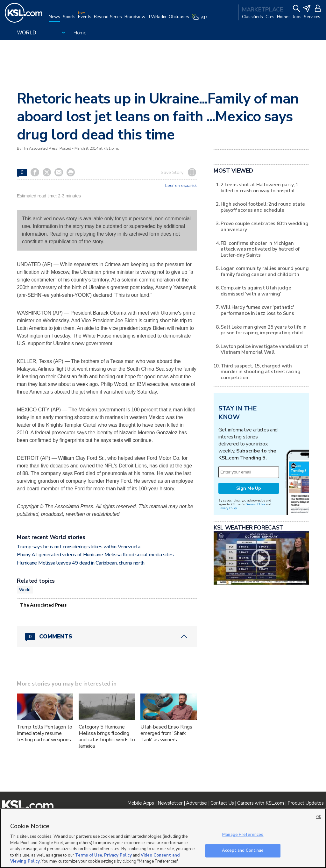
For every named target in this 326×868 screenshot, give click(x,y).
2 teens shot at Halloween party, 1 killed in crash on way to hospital (259, 187)
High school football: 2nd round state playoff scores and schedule (263, 207)
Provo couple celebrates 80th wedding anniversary (264, 226)
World (25, 590)
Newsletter (170, 803)
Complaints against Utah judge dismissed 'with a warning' (256, 291)
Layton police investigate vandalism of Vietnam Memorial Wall (264, 349)
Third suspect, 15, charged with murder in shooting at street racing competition (260, 372)
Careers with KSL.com (260, 803)
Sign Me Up (249, 488)
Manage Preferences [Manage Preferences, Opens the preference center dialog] (243, 835)
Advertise (196, 803)
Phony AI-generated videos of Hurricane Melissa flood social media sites (95, 555)
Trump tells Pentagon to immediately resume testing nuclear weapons (45, 733)
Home (80, 33)
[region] (163, 838)
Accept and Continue (243, 850)
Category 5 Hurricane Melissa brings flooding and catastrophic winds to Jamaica (107, 736)
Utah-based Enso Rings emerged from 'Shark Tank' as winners (166, 733)
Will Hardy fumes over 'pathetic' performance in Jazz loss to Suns (257, 310)
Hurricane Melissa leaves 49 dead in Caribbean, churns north (81, 563)
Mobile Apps (141, 803)
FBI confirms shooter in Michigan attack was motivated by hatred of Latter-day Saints (260, 249)
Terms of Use (255, 504)
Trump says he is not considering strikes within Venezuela (79, 547)
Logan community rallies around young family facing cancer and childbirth (265, 271)
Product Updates (306, 803)
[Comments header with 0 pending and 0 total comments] (107, 637)
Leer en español (181, 186)
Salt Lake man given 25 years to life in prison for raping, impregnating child (263, 330)
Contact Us (222, 803)
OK (319, 817)
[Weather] (200, 20)
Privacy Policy (228, 508)
